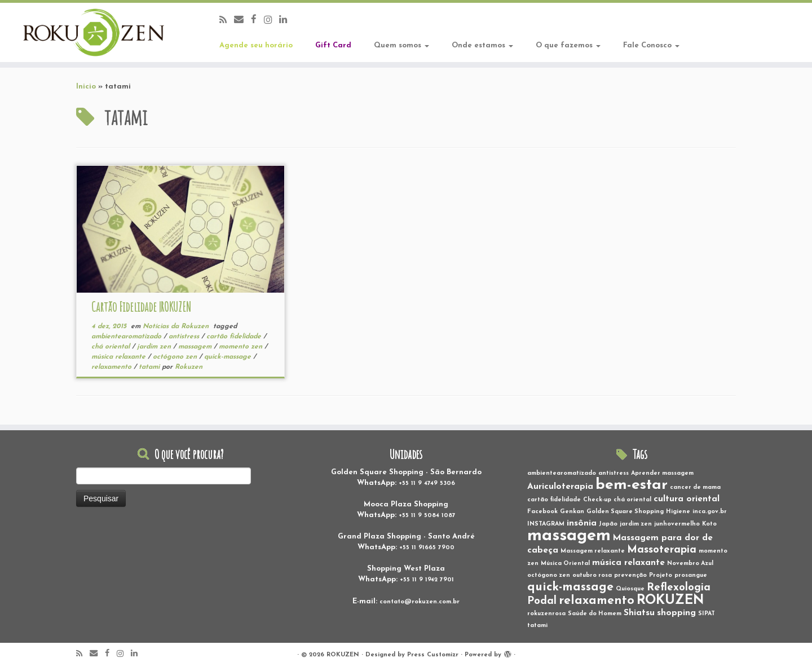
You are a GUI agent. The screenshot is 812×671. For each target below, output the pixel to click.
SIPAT (707, 614)
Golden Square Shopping (625, 512)
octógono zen (176, 357)
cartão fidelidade (235, 337)
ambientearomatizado (127, 337)
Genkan (572, 512)
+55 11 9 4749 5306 (427, 484)
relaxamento (112, 367)
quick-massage (229, 357)
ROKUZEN (670, 601)
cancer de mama (695, 487)
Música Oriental (565, 564)
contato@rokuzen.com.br (420, 602)
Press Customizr (433, 655)
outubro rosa (592, 575)
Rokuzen (189, 367)
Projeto (661, 575)
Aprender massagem (662, 473)
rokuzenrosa (546, 614)
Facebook (542, 512)
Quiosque (630, 589)
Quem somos (401, 45)
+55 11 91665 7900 (427, 548)
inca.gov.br (710, 512)
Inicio (86, 87)
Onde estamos (482, 45)
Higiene (678, 512)
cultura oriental (687, 499)
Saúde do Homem (595, 614)
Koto (709, 524)
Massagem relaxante (593, 551)
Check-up (597, 500)
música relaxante (120, 357)
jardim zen (155, 347)
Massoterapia (662, 550)
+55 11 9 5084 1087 (427, 516)
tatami (150, 367)
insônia (582, 523)
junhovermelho (677, 524)
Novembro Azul (690, 564)
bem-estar (632, 485)
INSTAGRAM (546, 524)
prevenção (630, 575)
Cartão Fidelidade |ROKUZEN (141, 307)
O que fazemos (568, 45)
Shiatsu (639, 613)
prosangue (691, 575)
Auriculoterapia (560, 487)
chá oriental (112, 347)
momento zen (242, 347)
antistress (185, 337)
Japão (608, 524)
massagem (196, 347)
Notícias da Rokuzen (177, 326)
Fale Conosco (651, 45)
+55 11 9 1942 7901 (427, 580)
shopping (676, 613)
